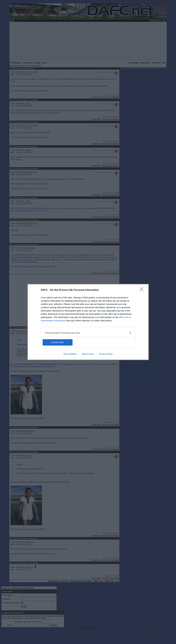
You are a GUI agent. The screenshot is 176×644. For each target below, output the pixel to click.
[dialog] (88, 322)
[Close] (142, 290)
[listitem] (88, 333)
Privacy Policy (106, 354)
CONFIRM (57, 342)
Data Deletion (70, 354)
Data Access (88, 354)
